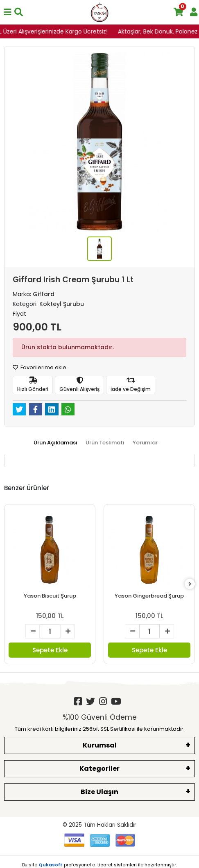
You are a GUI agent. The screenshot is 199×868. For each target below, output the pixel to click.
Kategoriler (99, 769)
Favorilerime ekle (40, 367)
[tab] (55, 443)
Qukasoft (51, 865)
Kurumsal (100, 745)
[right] (190, 584)
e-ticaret (102, 865)
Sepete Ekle (50, 650)
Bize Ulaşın (99, 792)
